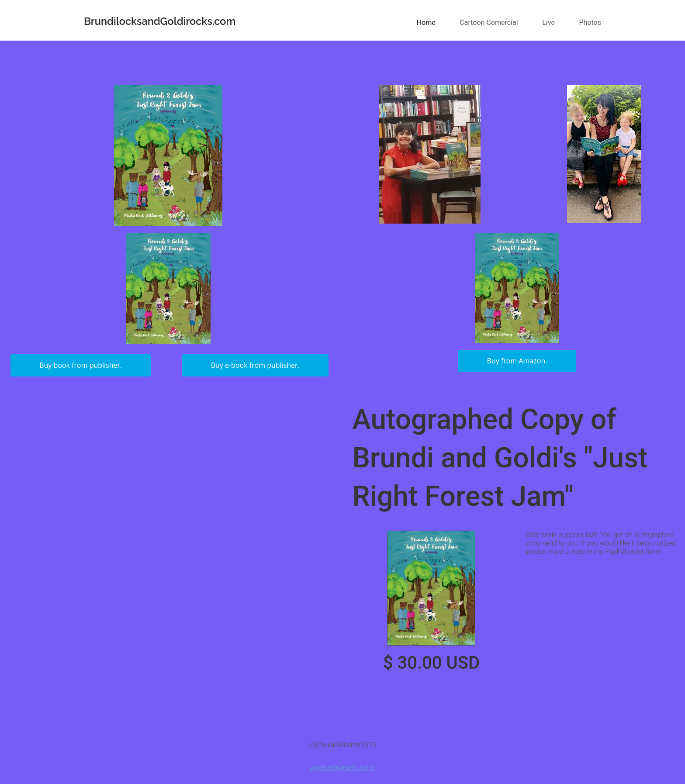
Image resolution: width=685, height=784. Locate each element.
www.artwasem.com (343, 767)
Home (426, 22)
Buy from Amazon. (517, 361)
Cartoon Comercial (489, 22)
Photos (590, 22)
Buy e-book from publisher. (255, 365)
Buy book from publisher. (81, 365)
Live (548, 22)
